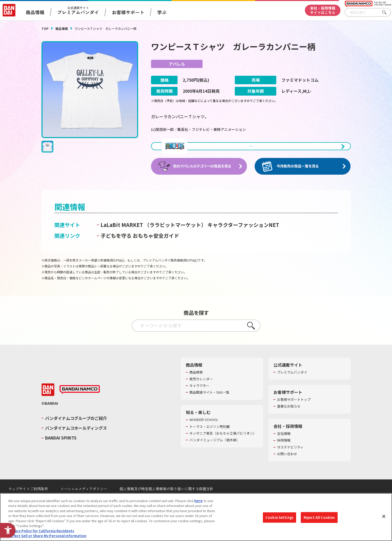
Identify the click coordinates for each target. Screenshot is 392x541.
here (198, 501)
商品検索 (196, 383)
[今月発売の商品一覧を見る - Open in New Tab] (303, 176)
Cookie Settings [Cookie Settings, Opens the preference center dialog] (280, 517)
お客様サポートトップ (294, 410)
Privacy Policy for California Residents (41, 531)
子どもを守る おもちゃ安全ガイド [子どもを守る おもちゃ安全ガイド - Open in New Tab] (140, 246)
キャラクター (199, 396)
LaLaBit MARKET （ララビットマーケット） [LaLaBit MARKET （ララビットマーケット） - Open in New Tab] (153, 235)
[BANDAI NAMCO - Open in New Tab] (80, 400)
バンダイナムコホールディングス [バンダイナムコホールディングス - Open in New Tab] (76, 438)
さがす (387, 12)
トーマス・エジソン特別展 (210, 437)
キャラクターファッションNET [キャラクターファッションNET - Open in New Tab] (243, 235)
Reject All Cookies (319, 517)
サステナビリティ (290, 458)
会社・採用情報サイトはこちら (323, 10)
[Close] (384, 516)
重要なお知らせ (289, 417)
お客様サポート (128, 12)
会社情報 (284, 444)
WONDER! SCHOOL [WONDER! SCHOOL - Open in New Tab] (204, 430)
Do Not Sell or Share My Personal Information (47, 536)
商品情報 (62, 28)
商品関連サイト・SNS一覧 (209, 403)
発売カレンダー (201, 389)
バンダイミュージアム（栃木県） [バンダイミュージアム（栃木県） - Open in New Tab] (215, 450)
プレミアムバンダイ (292, 383)
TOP (45, 28)
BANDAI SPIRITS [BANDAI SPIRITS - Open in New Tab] (61, 448)
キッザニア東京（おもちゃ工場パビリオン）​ (223, 444)
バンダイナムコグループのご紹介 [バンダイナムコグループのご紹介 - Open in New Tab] (76, 428)
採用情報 (284, 451)
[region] (196, 517)
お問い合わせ (287, 464)
